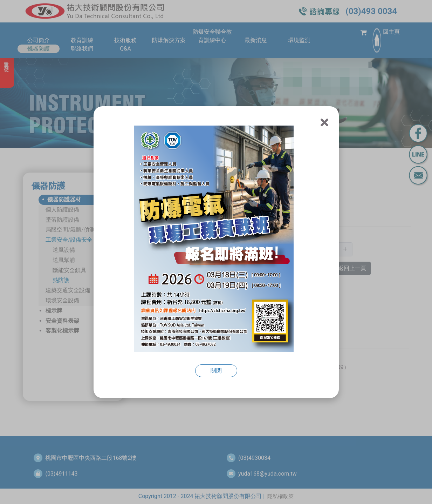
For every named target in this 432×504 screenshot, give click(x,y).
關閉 (216, 371)
